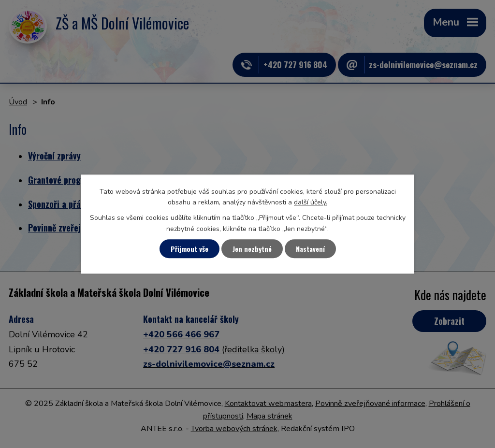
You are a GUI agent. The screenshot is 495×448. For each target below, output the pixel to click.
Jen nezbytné (252, 249)
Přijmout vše (189, 249)
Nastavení (310, 249)
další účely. (311, 202)
